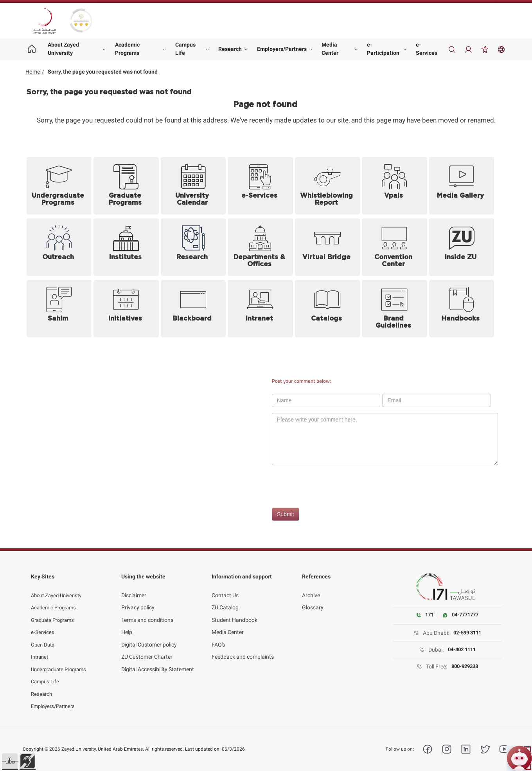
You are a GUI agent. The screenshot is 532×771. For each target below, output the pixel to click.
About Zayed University (63, 49)
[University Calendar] (193, 186)
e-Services (427, 49)
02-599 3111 (467, 633)
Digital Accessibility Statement (158, 661)
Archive (311, 587)
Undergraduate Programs (62, 661)
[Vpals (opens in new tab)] (395, 186)
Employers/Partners (282, 49)
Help (127, 624)
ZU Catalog (225, 599)
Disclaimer (134, 587)
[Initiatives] (126, 309)
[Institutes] (126, 247)
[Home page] (32, 49)
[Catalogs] (328, 309)
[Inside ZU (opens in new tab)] (462, 247)
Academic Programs (127, 49)
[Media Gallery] (462, 186)
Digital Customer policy (149, 636)
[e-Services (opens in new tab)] (260, 186)
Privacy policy (138, 599)
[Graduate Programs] (126, 186)
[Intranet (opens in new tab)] (260, 309)
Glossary (313, 599)
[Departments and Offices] (260, 247)
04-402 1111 (462, 650)
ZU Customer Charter (147, 649)
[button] (10, 761)
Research (230, 49)
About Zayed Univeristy (59, 587)
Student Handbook (235, 612)
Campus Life (185, 49)
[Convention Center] (395, 247)
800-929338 (465, 667)
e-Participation (383, 49)
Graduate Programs (55, 612)
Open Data (44, 636)
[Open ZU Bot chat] (519, 758)
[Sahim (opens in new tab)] (59, 309)
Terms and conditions (147, 612)
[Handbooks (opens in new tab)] (462, 309)
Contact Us (225, 587)
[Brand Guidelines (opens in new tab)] (395, 309)
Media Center (330, 49)
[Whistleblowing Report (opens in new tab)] (328, 186)
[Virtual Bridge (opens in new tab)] (328, 247)
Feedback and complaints (243, 649)
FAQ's (218, 636)
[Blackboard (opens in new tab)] (193, 309)
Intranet (41, 649)
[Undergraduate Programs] (59, 186)
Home (33, 72)
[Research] (193, 247)
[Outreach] (59, 247)
